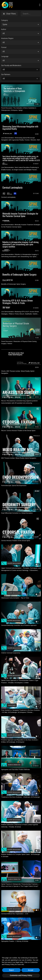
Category (5, 20)
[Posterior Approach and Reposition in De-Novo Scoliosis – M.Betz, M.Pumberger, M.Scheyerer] (21, 741)
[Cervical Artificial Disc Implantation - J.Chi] (21, 914)
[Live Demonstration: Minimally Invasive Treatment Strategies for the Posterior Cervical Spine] (21, 226)
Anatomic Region (7, 38)
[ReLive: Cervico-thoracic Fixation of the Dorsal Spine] (21, 431)
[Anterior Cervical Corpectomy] (21, 653)
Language (5, 57)
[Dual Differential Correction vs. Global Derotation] (21, 513)
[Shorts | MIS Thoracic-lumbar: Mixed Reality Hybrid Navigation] (21, 372)
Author (4, 29)
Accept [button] (31, 970)
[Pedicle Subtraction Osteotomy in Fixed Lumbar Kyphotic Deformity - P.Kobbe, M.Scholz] (21, 826)
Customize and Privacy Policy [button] (21, 975)
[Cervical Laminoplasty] (21, 197)
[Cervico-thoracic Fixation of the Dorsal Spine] (21, 541)
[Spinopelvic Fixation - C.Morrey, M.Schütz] (21, 941)
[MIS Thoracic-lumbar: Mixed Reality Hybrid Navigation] (21, 458)
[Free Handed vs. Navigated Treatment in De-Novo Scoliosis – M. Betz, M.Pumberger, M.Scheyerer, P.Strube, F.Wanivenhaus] (21, 711)
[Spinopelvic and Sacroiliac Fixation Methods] (21, 770)
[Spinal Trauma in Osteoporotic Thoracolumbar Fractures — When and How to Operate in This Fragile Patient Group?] (21, 885)
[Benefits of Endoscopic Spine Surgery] (21, 284)
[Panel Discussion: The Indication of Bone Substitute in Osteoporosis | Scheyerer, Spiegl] (21, 109)
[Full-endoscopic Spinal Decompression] (21, 486)
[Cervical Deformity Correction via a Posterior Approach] (21, 625)
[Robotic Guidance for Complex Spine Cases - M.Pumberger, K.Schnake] (21, 855)
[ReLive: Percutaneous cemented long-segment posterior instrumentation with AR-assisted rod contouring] (21, 402)
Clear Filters (9, 14)
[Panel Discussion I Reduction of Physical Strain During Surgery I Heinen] (21, 343)
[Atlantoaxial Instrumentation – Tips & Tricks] (21, 598)
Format (4, 48)
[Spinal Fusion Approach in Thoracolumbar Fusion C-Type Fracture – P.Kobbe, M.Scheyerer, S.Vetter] (21, 681)
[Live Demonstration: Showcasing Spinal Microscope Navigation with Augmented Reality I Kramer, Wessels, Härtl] (21, 139)
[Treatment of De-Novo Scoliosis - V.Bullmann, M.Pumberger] (21, 797)
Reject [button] (11, 970)
